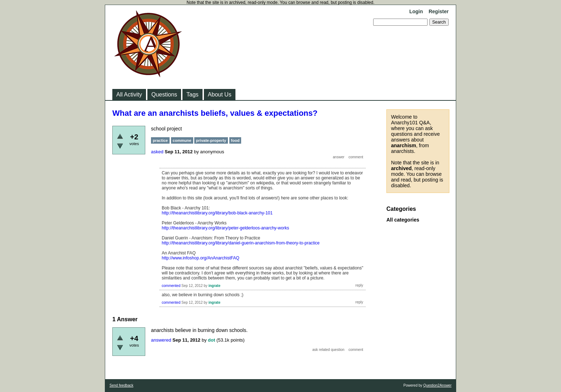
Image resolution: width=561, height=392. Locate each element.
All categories (403, 220)
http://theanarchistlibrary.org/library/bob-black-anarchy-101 (217, 213)
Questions (164, 95)
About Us (220, 95)
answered (161, 340)
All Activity (129, 95)
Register (439, 11)
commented (171, 286)
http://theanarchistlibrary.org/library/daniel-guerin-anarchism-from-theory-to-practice (241, 243)
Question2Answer (437, 385)
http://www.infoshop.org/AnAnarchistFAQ (201, 258)
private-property (211, 140)
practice (160, 140)
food (235, 140)
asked (157, 152)
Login (416, 11)
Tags (192, 95)
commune (182, 140)
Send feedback (121, 385)
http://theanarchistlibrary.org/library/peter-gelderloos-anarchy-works (225, 228)
